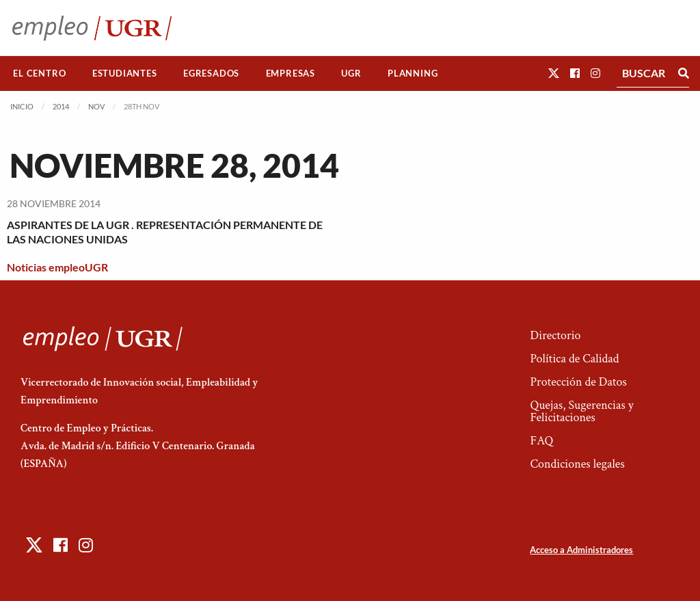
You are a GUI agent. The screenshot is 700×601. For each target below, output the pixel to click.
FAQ (541, 441)
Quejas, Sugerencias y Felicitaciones (581, 411)
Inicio (22, 106)
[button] (554, 73)
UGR (351, 73)
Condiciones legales (577, 464)
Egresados (211, 73)
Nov (96, 106)
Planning (413, 73)
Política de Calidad (574, 359)
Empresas (291, 73)
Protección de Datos (578, 382)
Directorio (555, 335)
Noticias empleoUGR (57, 267)
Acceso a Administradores (581, 550)
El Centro (39, 73)
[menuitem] (40, 74)
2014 (61, 106)
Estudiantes (125, 73)
